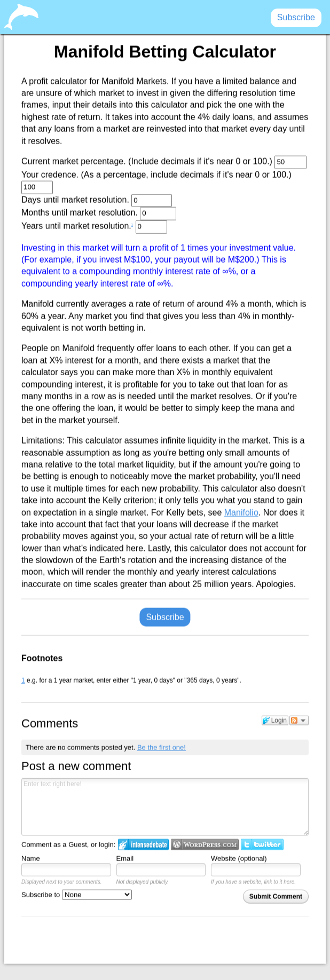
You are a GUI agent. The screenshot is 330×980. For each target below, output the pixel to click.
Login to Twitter (262, 845)
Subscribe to (77, 894)
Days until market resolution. (97, 200)
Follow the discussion (299, 720)
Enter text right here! (165, 807)
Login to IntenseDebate (143, 845)
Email (125, 859)
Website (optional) (239, 859)
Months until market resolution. (99, 214)
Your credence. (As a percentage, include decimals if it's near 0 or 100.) (156, 182)
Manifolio (241, 512)
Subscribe (165, 617)
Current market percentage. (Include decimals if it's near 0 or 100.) (164, 163)
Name (31, 859)
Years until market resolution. (94, 227)
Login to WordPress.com (205, 845)
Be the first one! (162, 747)
